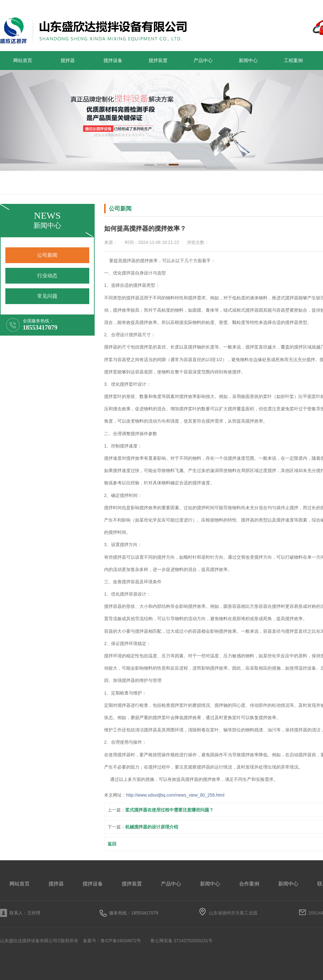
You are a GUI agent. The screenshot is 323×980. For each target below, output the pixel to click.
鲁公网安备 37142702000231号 (182, 941)
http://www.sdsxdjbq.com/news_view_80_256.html (175, 795)
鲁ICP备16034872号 (121, 941)
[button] (149, 165)
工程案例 (293, 61)
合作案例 (249, 884)
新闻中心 (248, 61)
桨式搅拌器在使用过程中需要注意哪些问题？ (169, 810)
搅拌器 (68, 61)
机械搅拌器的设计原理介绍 (152, 827)
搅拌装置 (158, 61)
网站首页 (23, 61)
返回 (112, 844)
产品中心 (203, 61)
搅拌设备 (113, 61)
